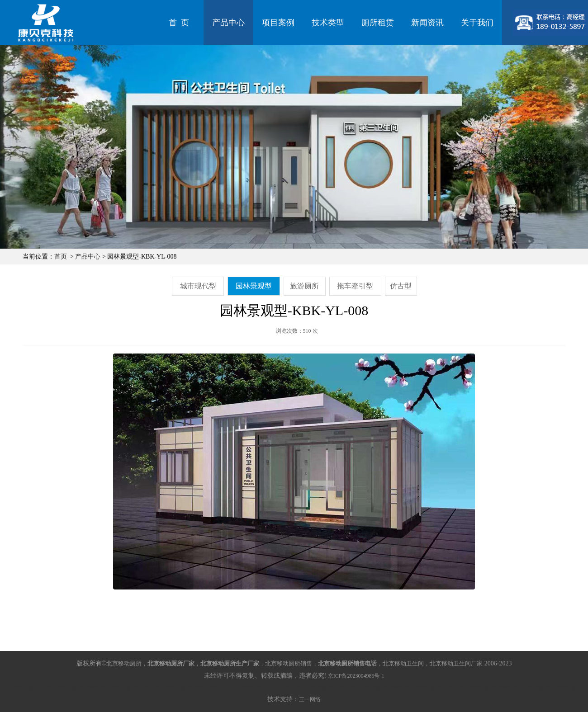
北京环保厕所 (533, 688)
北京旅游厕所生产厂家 (435, 688)
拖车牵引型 (355, 286)
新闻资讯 (427, 23)
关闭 (582, 706)
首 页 (179, 23)
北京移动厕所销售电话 (77, 688)
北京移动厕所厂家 (28, 688)
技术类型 (328, 23)
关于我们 (477, 23)
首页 (61, 257)
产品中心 (228, 23)
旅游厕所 (304, 286)
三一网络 (310, 699)
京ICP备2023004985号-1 (356, 676)
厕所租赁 (378, 23)
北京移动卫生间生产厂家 (270, 688)
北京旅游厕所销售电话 (489, 688)
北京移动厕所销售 (180, 688)
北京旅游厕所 (565, 688)
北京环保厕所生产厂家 (327, 688)
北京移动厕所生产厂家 (131, 688)
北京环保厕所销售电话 (381, 688)
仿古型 (401, 286)
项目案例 (278, 23)
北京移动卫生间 (221, 688)
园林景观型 (254, 286)
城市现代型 (198, 286)
